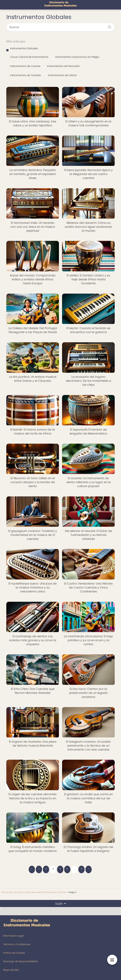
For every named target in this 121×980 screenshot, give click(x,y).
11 (81, 869)
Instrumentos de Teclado (24, 76)
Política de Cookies (14, 953)
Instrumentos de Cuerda (23, 67)
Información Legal (13, 936)
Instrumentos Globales (22, 49)
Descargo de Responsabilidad (20, 961)
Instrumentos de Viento (61, 76)
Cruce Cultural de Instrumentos (27, 57)
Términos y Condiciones (17, 944)
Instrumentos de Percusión (62, 67)
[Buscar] (108, 26)
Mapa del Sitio (11, 970)
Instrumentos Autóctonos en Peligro (75, 57)
